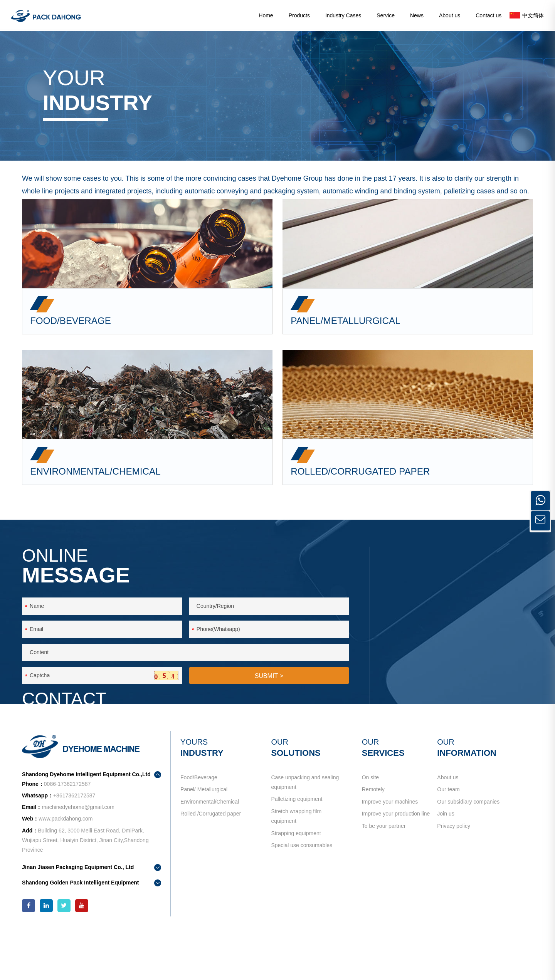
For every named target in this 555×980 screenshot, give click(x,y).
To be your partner (382, 874)
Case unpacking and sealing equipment (305, 817)
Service (386, 15)
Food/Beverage (201, 812)
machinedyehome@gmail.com (466, 657)
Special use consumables (302, 893)
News (417, 15)
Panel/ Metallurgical (206, 827)
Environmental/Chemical (212, 843)
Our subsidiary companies (465, 843)
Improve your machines (388, 843)
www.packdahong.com (71, 863)
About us (450, 15)
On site (368, 812)
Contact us (489, 15)
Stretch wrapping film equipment (297, 858)
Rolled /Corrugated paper (213, 859)
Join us (442, 859)
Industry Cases (343, 15)
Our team (445, 827)
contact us (416, 691)
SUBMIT (269, 715)
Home (266, 15)
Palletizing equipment (297, 837)
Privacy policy (450, 874)
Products (299, 15)
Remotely (371, 827)
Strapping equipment (296, 878)
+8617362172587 (460, 643)
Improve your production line (394, 859)
